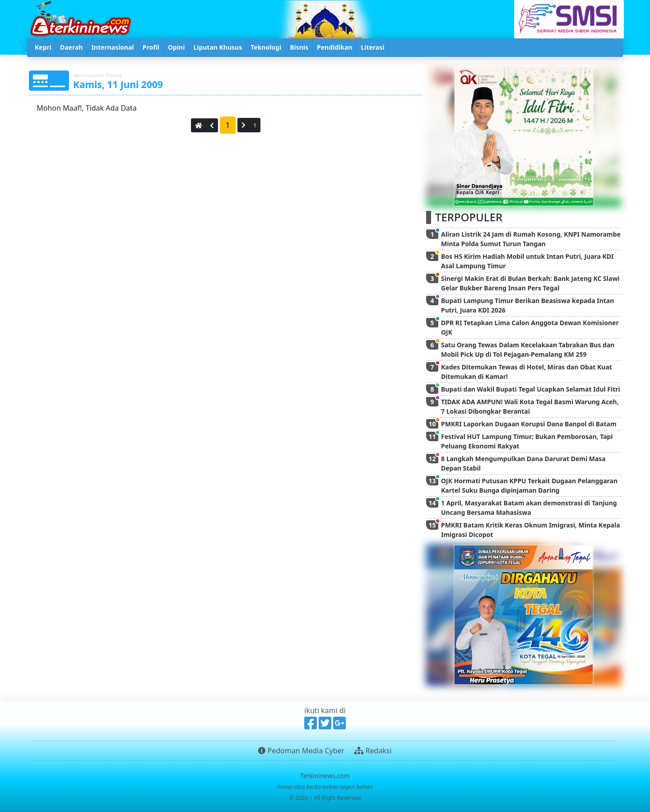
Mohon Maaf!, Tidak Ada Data (86, 108)
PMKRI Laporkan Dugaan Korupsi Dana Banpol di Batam (529, 424)
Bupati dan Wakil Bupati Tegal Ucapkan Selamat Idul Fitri (531, 389)
